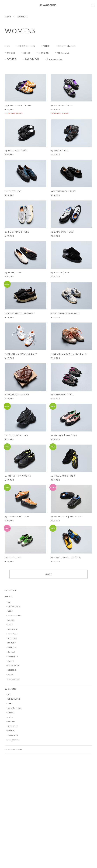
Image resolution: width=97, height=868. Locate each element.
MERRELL (63, 53)
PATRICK (12, 648)
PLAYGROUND (13, 750)
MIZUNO (12, 639)
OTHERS (12, 670)
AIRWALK (13, 630)
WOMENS (11, 689)
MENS (8, 597)
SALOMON (32, 59)
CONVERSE (13, 666)
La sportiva (55, 59)
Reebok (44, 53)
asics (27, 53)
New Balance (67, 46)
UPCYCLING (26, 46)
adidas (11, 53)
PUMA (11, 661)
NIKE (46, 46)
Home (8, 17)
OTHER (12, 59)
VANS (11, 675)
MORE (49, 575)
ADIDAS (12, 621)
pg (8, 46)
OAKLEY (12, 643)
